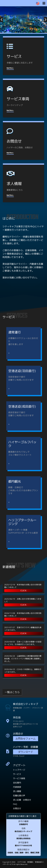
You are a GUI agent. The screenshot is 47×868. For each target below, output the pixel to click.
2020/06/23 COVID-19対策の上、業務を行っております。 (23, 671)
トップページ (19, 770)
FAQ (15, 804)
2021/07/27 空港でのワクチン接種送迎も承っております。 (23, 629)
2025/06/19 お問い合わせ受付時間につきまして (23, 600)
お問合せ (17, 808)
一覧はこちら (12, 692)
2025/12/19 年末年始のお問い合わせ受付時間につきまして (23, 586)
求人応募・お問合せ (22, 800)
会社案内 (17, 783)
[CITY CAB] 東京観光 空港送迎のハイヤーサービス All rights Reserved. (23, 863)
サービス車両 (19, 778)
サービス (17, 774)
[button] (2, 20)
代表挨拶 (17, 787)
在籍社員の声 (19, 796)
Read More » (10, 68)
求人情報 (17, 791)
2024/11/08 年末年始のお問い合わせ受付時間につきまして (23, 614)
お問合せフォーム (26, 739)
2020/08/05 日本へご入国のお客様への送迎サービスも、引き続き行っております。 (23, 643)
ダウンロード (26, 752)
